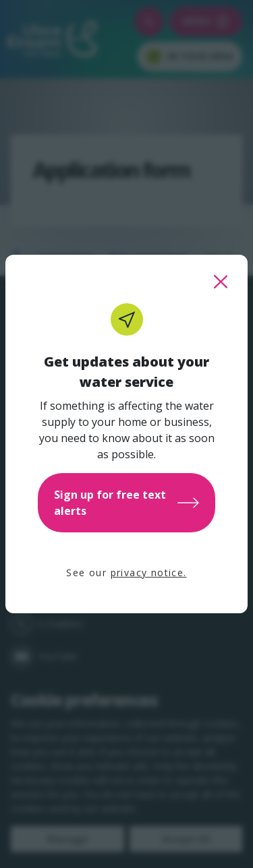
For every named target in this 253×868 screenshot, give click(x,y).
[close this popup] (221, 282)
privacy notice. (149, 572)
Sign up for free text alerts (126, 503)
